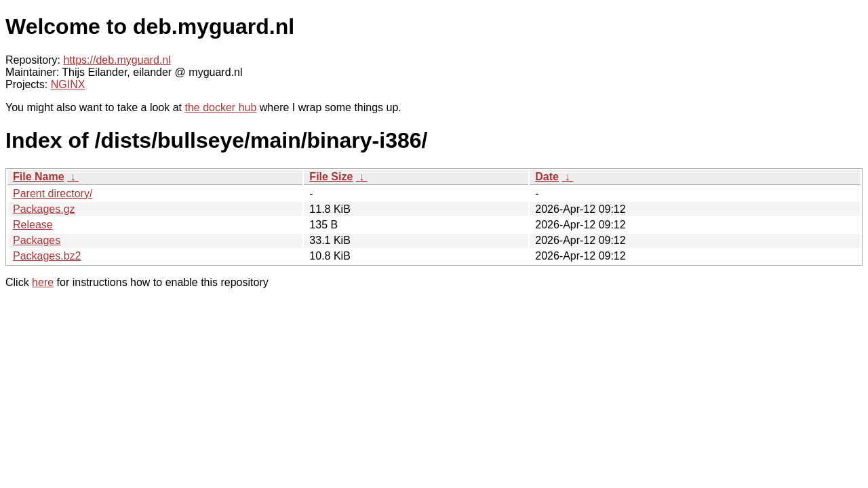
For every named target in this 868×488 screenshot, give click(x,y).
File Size (331, 177)
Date (547, 177)
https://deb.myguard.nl (117, 60)
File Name (39, 177)
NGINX (68, 84)
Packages (37, 240)
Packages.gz (44, 209)
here (43, 282)
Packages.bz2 (47, 256)
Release (33, 225)
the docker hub (220, 107)
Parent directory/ (53, 194)
